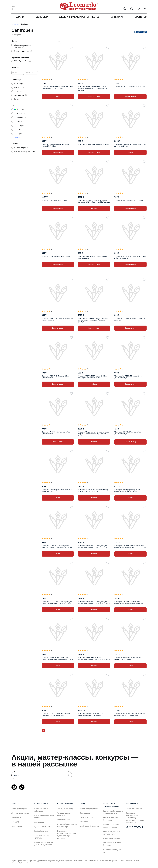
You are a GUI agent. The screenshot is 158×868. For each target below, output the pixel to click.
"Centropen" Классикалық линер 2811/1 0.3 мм (94, 144)
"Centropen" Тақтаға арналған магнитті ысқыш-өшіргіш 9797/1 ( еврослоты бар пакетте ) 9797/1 (94, 434)
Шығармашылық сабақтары (41, 810)
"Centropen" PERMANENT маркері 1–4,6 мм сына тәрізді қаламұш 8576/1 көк (93, 377)
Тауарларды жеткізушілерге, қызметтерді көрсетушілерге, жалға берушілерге (135, 818)
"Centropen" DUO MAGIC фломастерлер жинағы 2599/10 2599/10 (128, 658)
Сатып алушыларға (134, 809)
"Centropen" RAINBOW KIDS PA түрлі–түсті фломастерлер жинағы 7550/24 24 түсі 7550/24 (94, 603)
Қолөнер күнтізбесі (42, 827)
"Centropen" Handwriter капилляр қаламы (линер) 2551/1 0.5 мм (55, 145)
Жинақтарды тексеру (112, 838)
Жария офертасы (64, 820)
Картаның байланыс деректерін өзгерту (111, 826)
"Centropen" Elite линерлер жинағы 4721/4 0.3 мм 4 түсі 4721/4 (57, 491)
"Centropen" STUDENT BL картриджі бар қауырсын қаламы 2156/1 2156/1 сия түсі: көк (57, 547)
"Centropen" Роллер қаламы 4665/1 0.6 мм (56, 256)
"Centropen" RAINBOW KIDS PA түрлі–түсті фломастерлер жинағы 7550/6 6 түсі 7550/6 (93, 547)
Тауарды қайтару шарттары (64, 814)
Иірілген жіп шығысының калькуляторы (67, 825)
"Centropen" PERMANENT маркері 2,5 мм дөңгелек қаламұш (55, 377)
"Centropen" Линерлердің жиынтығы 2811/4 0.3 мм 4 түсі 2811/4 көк (130, 145)
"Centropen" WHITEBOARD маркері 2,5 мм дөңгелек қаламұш (56, 433)
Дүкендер (42, 17)
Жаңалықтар (17, 817)
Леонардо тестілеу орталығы (42, 837)
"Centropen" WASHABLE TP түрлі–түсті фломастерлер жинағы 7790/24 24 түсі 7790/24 (57, 658)
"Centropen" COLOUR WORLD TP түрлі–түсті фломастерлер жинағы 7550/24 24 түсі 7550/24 (130, 547)
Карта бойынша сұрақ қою (112, 851)
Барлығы (15, 138)
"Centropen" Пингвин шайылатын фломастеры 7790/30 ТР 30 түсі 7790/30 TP (93, 491)
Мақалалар (39, 822)
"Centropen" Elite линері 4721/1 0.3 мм (54, 200)
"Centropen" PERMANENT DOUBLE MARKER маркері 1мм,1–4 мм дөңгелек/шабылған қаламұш (93, 320)
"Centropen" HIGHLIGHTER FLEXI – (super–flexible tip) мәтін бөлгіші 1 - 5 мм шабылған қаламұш (93, 88)
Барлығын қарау (94, 96)
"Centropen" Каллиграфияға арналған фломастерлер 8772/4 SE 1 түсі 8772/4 (127, 491)
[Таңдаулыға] (71, 48)
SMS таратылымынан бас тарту (112, 844)
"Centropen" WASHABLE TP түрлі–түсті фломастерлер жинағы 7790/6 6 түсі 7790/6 (129, 603)
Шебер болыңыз (41, 831)
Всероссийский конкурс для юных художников (44, 843)
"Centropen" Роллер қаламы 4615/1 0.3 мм (129, 200)
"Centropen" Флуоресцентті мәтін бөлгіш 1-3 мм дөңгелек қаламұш (58, 319)
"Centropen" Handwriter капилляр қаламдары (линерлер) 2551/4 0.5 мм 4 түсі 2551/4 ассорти (94, 201)
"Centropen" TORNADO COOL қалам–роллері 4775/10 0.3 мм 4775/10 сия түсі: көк (130, 714)
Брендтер (141, 17)
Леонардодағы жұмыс (20, 813)
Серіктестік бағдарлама (90, 826)
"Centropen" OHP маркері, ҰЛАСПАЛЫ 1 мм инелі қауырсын (93, 257)
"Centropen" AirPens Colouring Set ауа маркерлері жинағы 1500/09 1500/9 (90, 714)
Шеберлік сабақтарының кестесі (79, 17)
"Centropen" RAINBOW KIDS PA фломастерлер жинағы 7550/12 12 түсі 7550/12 (57, 87)
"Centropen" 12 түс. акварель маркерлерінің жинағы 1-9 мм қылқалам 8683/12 (56, 714)
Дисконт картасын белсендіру (110, 819)
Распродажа (85, 813)
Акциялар (117, 17)
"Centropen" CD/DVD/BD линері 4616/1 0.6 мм (130, 87)
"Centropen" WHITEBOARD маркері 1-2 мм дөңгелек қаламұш (129, 377)
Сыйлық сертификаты (89, 809)
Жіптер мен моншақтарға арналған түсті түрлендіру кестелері (67, 835)
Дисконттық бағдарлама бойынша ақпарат (113, 812)
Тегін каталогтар (87, 817)
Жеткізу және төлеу (65, 809)
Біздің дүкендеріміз (19, 809)
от (13, 73)
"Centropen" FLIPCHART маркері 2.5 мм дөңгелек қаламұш (128, 433)
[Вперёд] (53, 730)
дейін (28, 73)
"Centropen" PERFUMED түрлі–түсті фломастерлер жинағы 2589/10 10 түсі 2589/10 (94, 658)
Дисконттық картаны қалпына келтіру (111, 833)
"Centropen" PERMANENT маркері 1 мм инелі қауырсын (130, 319)
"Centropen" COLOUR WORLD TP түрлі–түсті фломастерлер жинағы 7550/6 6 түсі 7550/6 (57, 603)
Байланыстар (17, 826)
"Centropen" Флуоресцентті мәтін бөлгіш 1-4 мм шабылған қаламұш (130, 257)
